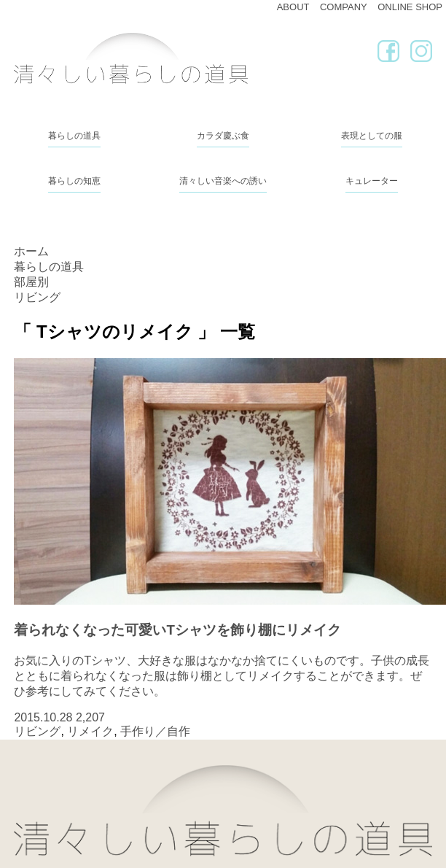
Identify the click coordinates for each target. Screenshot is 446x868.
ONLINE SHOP (410, 7)
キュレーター (372, 181)
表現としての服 (372, 136)
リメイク (90, 731)
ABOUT (293, 7)
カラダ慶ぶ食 (223, 136)
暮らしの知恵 (74, 181)
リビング (37, 731)
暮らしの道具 (74, 136)
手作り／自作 (155, 731)
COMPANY (344, 7)
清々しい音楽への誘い (223, 181)
